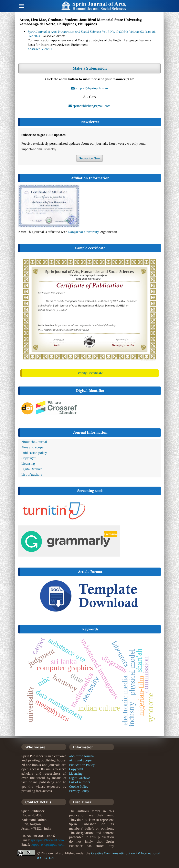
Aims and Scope (80, 760)
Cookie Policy (79, 787)
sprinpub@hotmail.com (47, 840)
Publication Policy (82, 765)
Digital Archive (80, 778)
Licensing (76, 774)
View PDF (48, 49)
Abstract (34, 49)
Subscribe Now (90, 158)
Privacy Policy (79, 791)
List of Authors (80, 782)
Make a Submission (90, 68)
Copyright (76, 769)
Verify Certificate (90, 373)
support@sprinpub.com (48, 845)
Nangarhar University (83, 232)
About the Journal (82, 756)
